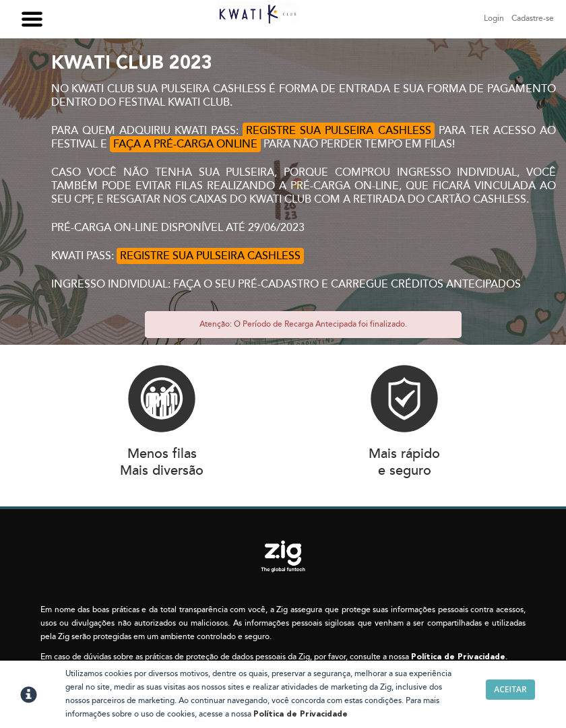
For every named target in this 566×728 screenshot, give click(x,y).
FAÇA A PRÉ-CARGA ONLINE (185, 144)
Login (494, 19)
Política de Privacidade (458, 657)
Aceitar (510, 689)
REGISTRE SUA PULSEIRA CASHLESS (338, 131)
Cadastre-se (533, 19)
